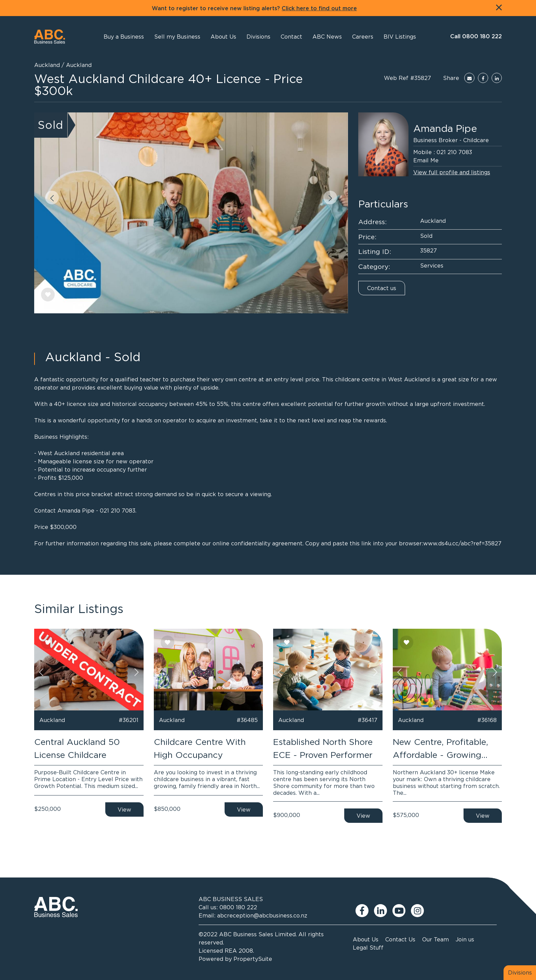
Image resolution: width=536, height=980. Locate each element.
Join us (465, 939)
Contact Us (400, 939)
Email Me (426, 160)
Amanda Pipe (445, 128)
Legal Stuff (368, 948)
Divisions (520, 972)
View (124, 809)
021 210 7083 (454, 152)
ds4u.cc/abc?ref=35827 (470, 543)
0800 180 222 (238, 907)
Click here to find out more (319, 9)
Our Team (435, 939)
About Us (366, 939)
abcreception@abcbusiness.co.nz (262, 915)
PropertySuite (253, 959)
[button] (223, 37)
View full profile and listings (452, 172)
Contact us (382, 288)
